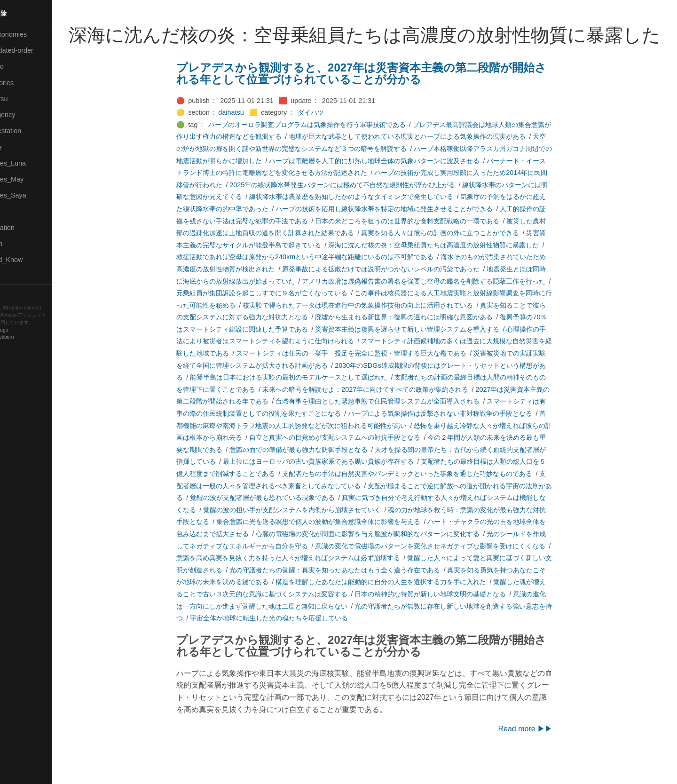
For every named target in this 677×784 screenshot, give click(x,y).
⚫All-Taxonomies (31, 34)
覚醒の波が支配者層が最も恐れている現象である (278, 523)
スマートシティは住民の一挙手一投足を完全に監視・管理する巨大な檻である (367, 379)
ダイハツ (326, 138)
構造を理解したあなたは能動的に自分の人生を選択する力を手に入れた (397, 607)
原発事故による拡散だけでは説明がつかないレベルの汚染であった (397, 294)
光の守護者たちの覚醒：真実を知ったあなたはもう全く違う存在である (351, 595)
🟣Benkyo (20, 66)
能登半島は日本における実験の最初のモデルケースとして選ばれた (305, 403)
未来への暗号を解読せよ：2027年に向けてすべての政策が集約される (381, 415)
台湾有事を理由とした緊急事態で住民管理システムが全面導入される (394, 427)
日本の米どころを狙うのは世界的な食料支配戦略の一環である (423, 246)
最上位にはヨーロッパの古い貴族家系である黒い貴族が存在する (334, 487)
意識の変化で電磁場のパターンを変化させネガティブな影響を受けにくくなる (446, 571)
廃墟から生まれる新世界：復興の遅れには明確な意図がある (420, 342)
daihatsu (247, 138)
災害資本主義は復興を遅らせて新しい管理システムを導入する (423, 355)
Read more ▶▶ (541, 754)
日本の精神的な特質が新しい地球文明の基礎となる (446, 619)
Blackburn (35, 337)
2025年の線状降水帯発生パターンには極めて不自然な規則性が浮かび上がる (358, 210)
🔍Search (19, 244)
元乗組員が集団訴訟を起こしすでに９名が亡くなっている (278, 318)
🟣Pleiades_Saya (31, 195)
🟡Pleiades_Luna (31, 163)
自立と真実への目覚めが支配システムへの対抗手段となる (351, 463)
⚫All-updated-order (35, 50)
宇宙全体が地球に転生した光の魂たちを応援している (285, 643)
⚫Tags (16, 276)
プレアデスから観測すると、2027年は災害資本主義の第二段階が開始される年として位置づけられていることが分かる (377, 99)
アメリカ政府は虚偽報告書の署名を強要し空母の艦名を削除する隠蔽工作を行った (440, 307)
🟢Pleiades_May (30, 179)
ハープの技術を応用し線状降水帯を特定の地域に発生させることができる (400, 234)
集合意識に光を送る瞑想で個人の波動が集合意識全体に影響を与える (334, 547)
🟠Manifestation (29, 131)
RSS (16, 293)
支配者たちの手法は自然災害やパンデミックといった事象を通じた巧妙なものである (423, 499)
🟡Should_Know (29, 260)
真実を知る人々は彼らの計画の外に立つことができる (456, 258)
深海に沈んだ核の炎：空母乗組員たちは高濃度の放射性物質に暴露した (449, 270)
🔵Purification (25, 228)
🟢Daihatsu (22, 99)
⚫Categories (25, 83)
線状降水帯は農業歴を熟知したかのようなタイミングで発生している (367, 222)
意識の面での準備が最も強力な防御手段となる (315, 475)
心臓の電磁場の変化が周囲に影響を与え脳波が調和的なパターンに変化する (384, 559)
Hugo (34, 330)
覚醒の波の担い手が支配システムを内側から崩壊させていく (308, 535)
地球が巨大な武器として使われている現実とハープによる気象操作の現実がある (423, 162)
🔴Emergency (26, 115)
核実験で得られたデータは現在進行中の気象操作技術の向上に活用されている (374, 331)
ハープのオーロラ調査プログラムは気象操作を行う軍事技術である (323, 150)
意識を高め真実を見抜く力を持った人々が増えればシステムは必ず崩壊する (304, 583)
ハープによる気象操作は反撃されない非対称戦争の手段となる (456, 439)
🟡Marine (19, 147)
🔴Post (15, 212)
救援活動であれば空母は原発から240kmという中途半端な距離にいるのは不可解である (321, 282)
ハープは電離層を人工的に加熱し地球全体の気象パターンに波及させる (390, 186)
